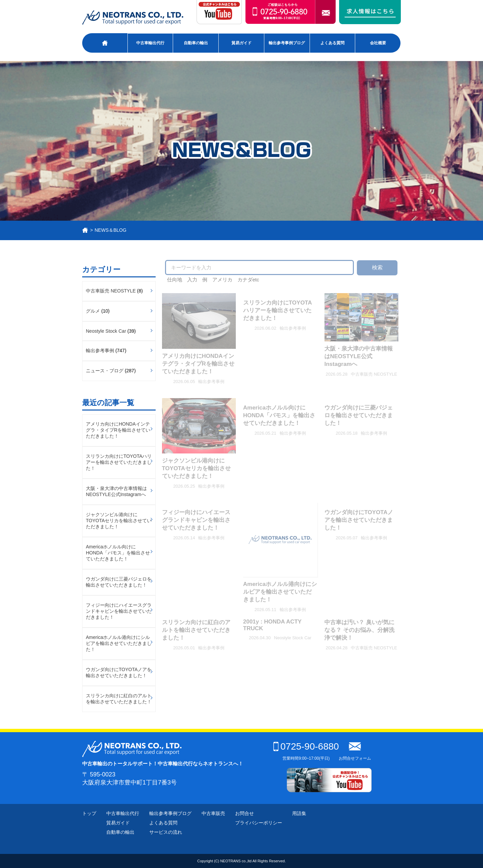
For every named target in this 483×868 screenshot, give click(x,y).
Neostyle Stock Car (106, 331)
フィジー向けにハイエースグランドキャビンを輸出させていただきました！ (119, 611)
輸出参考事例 (100, 350)
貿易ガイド (241, 43)
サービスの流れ (166, 832)
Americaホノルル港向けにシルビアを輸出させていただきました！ (119, 643)
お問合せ (245, 813)
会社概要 (378, 43)
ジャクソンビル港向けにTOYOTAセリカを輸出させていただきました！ (119, 521)
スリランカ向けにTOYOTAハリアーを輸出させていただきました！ (119, 462)
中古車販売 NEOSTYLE (111, 291)
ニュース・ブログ (105, 371)
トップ (89, 813)
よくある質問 (332, 43)
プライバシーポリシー (259, 823)
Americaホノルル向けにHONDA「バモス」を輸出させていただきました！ (118, 553)
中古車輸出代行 (150, 43)
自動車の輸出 (196, 43)
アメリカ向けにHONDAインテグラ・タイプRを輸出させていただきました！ (118, 430)
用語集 (299, 813)
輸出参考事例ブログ (287, 43)
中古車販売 (213, 813)
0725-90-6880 (306, 746)
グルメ (93, 311)
